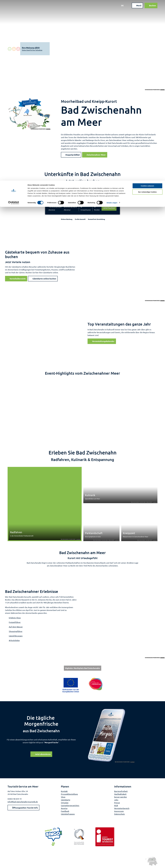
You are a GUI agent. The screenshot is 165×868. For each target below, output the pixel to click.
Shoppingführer (16, 631)
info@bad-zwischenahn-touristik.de (23, 802)
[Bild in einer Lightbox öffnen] (111, 735)
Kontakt (64, 791)
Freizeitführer (15, 622)
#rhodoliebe (14, 640)
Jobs (116, 800)
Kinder (97, 210)
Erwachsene (86, 210)
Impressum (119, 811)
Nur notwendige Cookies (147, 11)
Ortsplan (65, 802)
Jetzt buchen (109, 208)
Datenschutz (119, 814)
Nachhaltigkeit (120, 794)
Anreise (52, 210)
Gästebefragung (68, 814)
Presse (117, 802)
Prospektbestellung (69, 794)
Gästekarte (66, 800)
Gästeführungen (16, 636)
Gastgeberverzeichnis (70, 805)
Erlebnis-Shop (15, 618)
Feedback (65, 811)
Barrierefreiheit (121, 791)
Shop (63, 797)
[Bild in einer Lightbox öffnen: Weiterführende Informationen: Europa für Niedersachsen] (83, 685)
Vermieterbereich (122, 808)
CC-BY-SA (163, 90)
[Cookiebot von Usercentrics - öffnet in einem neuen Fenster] (14, 22)
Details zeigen (112, 22)
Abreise (67, 210)
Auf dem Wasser (16, 627)
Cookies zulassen (147, 5)
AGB (116, 805)
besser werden (120, 797)
